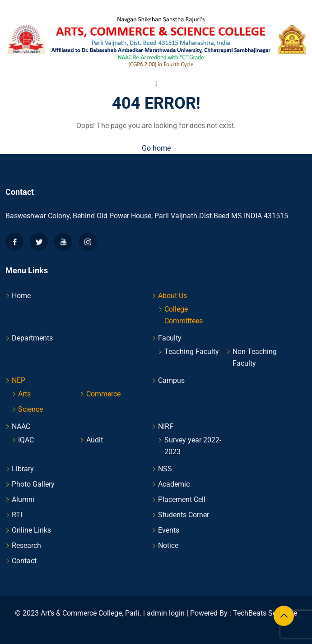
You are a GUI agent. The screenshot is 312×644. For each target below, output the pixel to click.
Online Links (31, 530)
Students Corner (184, 515)
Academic (174, 484)
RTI (17, 515)
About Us (172, 296)
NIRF (166, 426)
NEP (19, 380)
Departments (32, 338)
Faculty (170, 338)
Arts (24, 394)
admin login (166, 613)
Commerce (103, 394)
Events (169, 530)
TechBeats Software (265, 613)
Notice (168, 545)
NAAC (21, 426)
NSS (165, 469)
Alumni (23, 499)
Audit (95, 440)
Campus (171, 380)
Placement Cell (182, 499)
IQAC (26, 440)
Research (26, 545)
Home (21, 296)
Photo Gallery (33, 484)
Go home (156, 148)
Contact (24, 561)
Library (23, 469)
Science (30, 409)
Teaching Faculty (192, 352)
